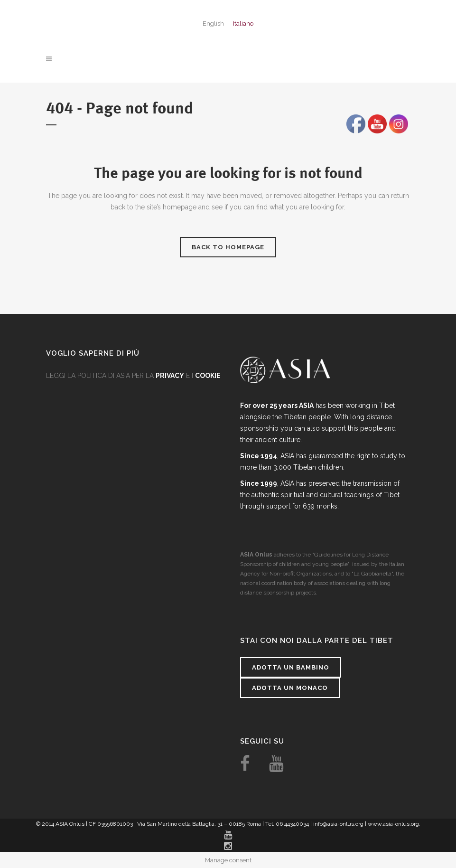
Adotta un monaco (290, 688)
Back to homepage (228, 247)
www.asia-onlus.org (393, 824)
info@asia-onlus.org (338, 824)
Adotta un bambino (291, 667)
